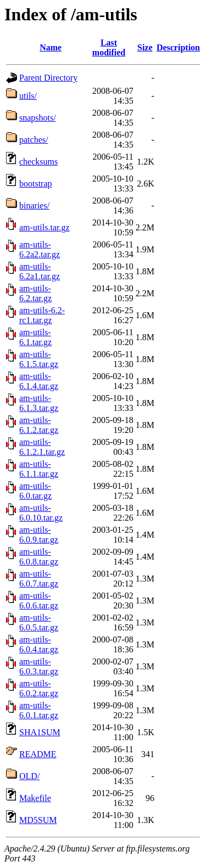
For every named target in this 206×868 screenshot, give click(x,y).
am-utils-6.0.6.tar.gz (39, 601)
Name (51, 47)
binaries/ (34, 205)
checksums (38, 162)
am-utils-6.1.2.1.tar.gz (42, 447)
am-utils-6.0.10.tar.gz (41, 513)
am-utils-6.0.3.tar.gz (39, 666)
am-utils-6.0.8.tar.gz (39, 557)
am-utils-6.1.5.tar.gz (39, 359)
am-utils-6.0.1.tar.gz (39, 710)
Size (145, 47)
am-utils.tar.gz (44, 227)
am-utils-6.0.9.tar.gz (39, 535)
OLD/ (29, 776)
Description (178, 47)
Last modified (109, 47)
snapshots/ (38, 118)
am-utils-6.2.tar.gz (35, 293)
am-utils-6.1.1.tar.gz (39, 469)
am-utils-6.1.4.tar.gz (39, 381)
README (38, 754)
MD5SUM (38, 820)
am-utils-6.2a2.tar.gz (40, 249)
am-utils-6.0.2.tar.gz (39, 688)
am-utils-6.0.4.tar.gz (39, 644)
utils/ (28, 96)
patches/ (34, 140)
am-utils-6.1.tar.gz (35, 337)
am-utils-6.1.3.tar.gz (39, 403)
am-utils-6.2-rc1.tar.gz (42, 315)
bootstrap (36, 184)
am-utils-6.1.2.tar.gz (39, 425)
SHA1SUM (40, 732)
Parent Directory (48, 78)
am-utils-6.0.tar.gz (35, 491)
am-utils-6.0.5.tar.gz (39, 622)
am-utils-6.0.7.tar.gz (39, 579)
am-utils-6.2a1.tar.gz (40, 271)
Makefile (35, 798)
